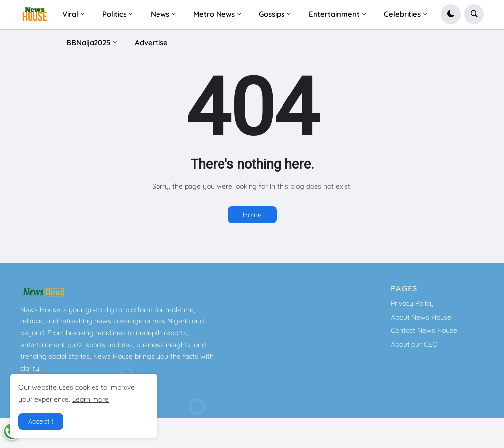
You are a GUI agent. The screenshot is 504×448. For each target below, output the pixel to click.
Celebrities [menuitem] (402, 14)
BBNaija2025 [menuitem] (89, 43)
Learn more (91, 399)
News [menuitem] (160, 14)
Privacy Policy (412, 303)
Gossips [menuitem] (272, 14)
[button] (451, 14)
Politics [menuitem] (114, 14)
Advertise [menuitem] (151, 43)
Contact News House (424, 330)
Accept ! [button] (41, 421)
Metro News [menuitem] (214, 14)
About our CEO (414, 344)
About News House (421, 317)
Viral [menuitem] (70, 14)
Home (252, 215)
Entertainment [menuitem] (334, 14)
